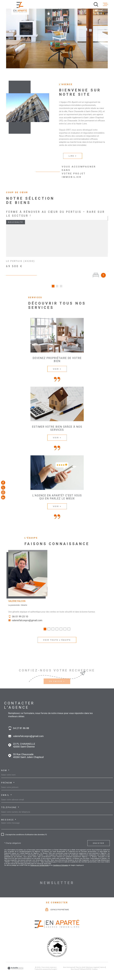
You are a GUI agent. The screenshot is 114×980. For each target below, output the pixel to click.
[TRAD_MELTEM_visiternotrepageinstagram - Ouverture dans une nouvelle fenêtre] (3, 492)
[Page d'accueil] (20, 7)
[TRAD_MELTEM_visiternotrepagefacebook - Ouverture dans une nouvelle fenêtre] (3, 483)
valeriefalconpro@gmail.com (27, 621)
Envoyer (99, 839)
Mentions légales (92, 963)
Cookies (95, 965)
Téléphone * (10, 803)
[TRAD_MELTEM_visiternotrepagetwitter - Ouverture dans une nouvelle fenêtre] (3, 488)
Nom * (6, 766)
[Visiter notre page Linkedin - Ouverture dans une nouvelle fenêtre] (3, 497)
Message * (9, 816)
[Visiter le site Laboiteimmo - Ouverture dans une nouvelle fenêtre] (15, 964)
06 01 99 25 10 (20, 617)
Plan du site (80, 963)
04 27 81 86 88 (21, 724)
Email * (7, 791)
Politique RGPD (85, 965)
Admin (103, 963)
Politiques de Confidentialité (40, 861)
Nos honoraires (69, 963)
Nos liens (74, 965)
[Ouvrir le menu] (105, 4)
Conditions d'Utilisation (61, 861)
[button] (45, 630)
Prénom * (8, 779)
